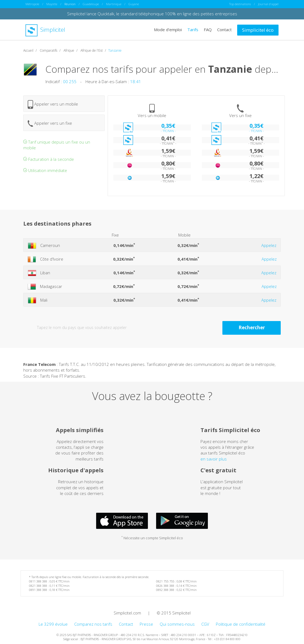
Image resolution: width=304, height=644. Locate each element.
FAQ (208, 30)
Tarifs (193, 30)
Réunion (70, 4)
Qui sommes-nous (177, 624)
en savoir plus (214, 459)
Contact (224, 30)
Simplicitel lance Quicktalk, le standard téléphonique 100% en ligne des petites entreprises (152, 14)
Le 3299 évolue (53, 624)
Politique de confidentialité (241, 624)
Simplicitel (45, 30)
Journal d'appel (268, 4)
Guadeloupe (91, 4)
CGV (205, 624)
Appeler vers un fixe (50, 123)
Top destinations (240, 4)
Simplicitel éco (258, 30)
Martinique (114, 4)
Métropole (32, 4)
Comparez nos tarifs (93, 624)
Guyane (134, 4)
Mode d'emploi (168, 30)
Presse (146, 624)
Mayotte (52, 4)
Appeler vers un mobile (53, 104)
